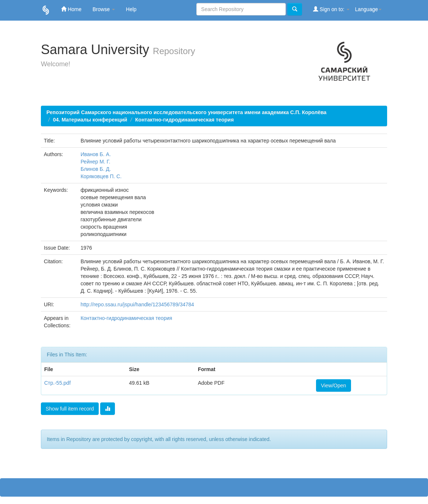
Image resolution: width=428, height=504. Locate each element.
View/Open (333, 385)
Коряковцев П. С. (101, 176)
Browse (104, 9)
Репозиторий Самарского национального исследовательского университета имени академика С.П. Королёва (186, 112)
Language (368, 9)
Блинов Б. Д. (96, 169)
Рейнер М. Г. (96, 162)
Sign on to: (331, 9)
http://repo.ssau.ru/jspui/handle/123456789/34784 (137, 304)
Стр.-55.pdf (57, 383)
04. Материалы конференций (90, 120)
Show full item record (70, 409)
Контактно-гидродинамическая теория (185, 120)
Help (131, 9)
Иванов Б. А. (96, 154)
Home (71, 9)
